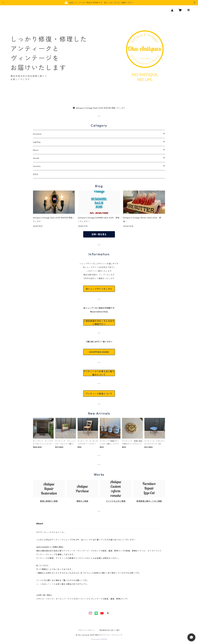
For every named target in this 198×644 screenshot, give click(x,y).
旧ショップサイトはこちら (99, 289)
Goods (36, 158)
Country (37, 166)
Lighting (37, 142)
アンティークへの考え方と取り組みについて (99, 373)
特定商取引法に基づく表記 (110, 630)
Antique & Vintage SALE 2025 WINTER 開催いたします (99, 108)
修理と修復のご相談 (49, 501)
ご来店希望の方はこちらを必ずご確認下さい (99, 323)
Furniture (37, 134)
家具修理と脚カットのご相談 (149, 501)
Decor (36, 150)
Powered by (99, 639)
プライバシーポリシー (87, 630)
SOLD (36, 174)
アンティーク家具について (99, 394)
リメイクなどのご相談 (116, 501)
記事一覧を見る (99, 234)
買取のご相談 (82, 501)
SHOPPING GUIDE (99, 352)
